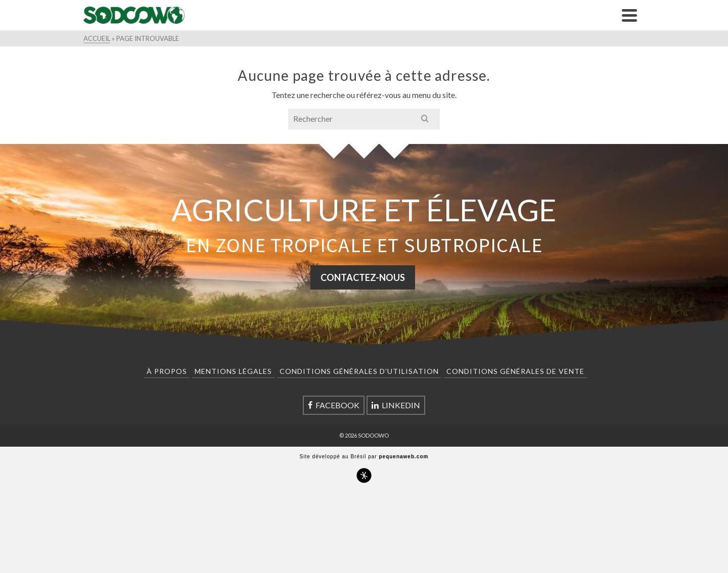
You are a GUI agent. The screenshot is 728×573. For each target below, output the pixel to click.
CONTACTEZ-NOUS (363, 277)
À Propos (167, 371)
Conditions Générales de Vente (515, 371)
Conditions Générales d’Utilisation (359, 371)
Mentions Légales (233, 371)
